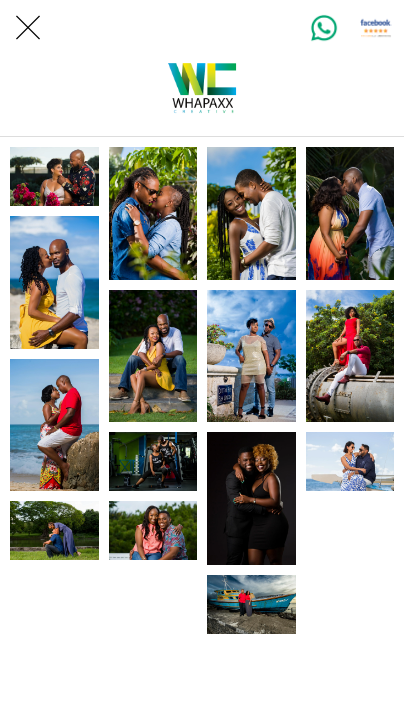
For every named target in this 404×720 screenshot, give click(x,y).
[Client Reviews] (376, 28)
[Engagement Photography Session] (153, 530)
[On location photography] (251, 604)
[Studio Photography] (251, 498)
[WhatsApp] (324, 28)
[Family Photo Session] (350, 461)
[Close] (28, 28)
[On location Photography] (350, 356)
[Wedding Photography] (54, 176)
